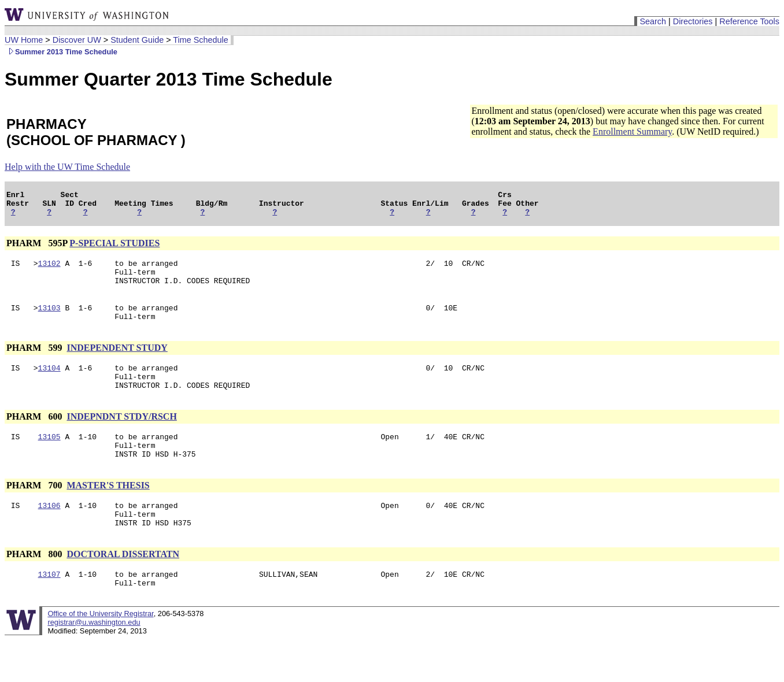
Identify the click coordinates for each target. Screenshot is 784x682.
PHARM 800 (35, 583)
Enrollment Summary (632, 131)
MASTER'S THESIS (108, 509)
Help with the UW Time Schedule (67, 167)
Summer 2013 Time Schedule (61, 52)
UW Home (24, 40)
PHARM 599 (35, 362)
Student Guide (137, 40)
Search (653, 21)
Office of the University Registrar (100, 646)
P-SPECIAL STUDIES (114, 248)
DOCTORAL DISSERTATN (123, 583)
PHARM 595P (37, 248)
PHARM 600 (35, 435)
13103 (49, 320)
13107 (49, 605)
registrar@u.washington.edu (94, 655)
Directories (693, 21)
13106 (49, 531)
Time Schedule (200, 40)
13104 (49, 383)
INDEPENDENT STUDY (117, 362)
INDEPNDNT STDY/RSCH (121, 435)
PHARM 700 (35, 509)
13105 (49, 457)
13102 (49, 270)
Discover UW (77, 40)
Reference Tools (749, 21)
